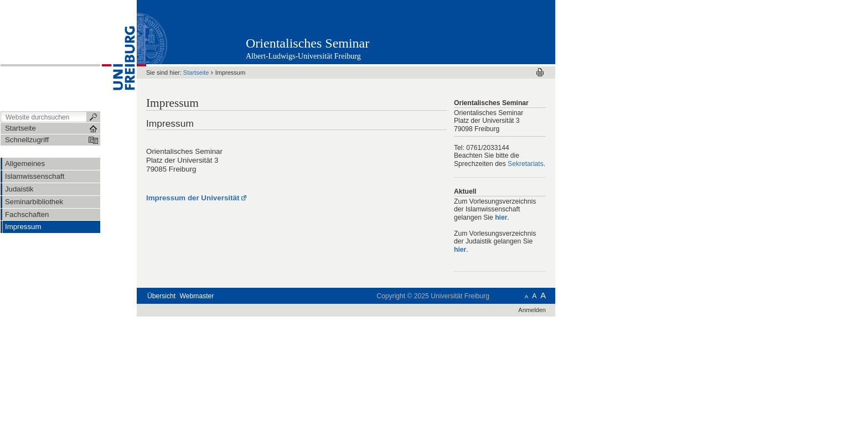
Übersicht (161, 296)
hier (501, 217)
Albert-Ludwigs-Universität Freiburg (303, 56)
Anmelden (532, 310)
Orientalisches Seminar (308, 43)
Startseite (196, 72)
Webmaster (197, 296)
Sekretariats (526, 164)
